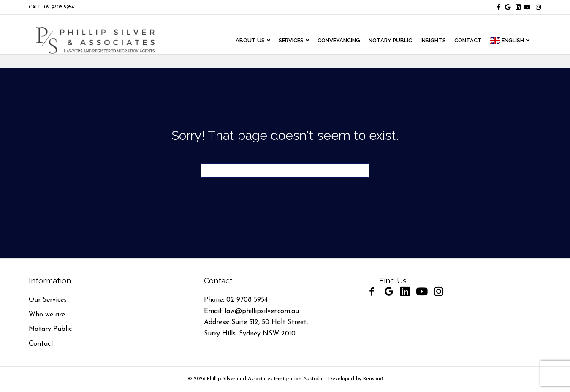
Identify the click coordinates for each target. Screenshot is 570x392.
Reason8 (373, 379)
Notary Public (50, 329)
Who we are (47, 315)
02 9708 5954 (247, 300)
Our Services (48, 300)
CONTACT (476, 41)
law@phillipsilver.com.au (262, 311)
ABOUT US (258, 41)
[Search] (285, 171)
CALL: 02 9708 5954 (51, 7)
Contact (41, 344)
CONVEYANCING (347, 41)
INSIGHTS (441, 41)
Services (299, 41)
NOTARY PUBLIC (398, 41)
